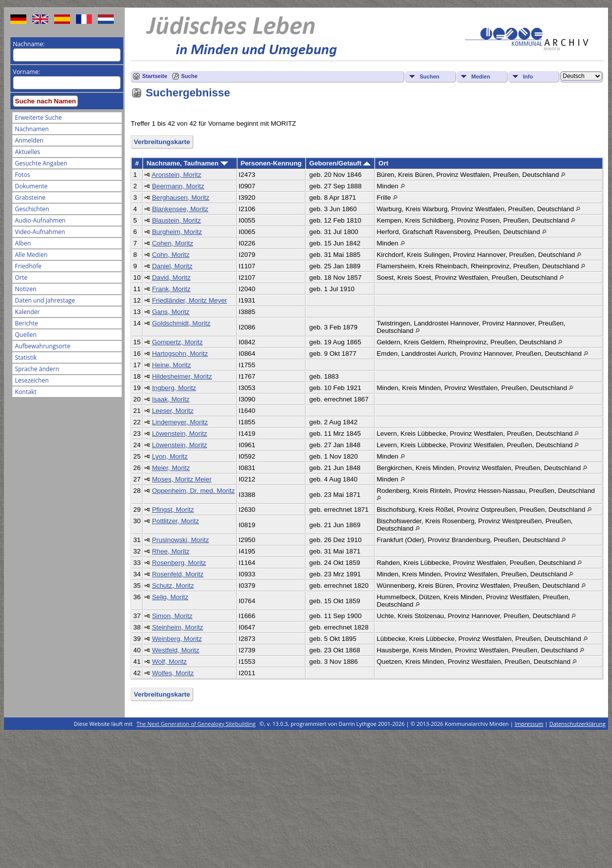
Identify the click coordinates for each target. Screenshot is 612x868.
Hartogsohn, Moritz (180, 354)
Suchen (430, 77)
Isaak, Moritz (171, 399)
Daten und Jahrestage (45, 300)
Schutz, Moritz (173, 586)
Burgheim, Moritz (177, 232)
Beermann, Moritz (178, 186)
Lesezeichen (32, 380)
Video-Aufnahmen (40, 232)
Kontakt (26, 392)
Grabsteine (30, 197)
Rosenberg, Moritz (179, 563)
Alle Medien (31, 255)
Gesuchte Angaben (41, 163)
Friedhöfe (28, 266)
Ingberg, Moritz (174, 388)
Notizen (26, 289)
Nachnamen (32, 129)
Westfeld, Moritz (176, 650)
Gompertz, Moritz (177, 342)
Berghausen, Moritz (181, 197)
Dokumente (31, 186)
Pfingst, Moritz (173, 510)
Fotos (23, 175)
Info (528, 77)
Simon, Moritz (172, 616)
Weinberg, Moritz (177, 639)
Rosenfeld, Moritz (178, 574)
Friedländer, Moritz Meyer (190, 300)
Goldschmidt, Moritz (181, 323)
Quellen (26, 335)
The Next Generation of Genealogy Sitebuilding (196, 724)
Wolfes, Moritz (173, 673)
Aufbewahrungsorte (42, 346)
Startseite (154, 76)
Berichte (27, 323)
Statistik (26, 357)
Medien (481, 77)
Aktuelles (28, 152)
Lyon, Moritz (170, 456)
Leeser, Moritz (173, 411)
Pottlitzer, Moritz (176, 521)
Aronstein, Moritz (176, 175)
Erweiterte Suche (38, 118)
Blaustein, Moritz (177, 220)
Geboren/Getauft (340, 163)
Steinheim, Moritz (178, 627)
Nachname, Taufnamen (187, 163)
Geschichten (32, 209)
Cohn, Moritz (171, 255)
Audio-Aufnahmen (40, 220)
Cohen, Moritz (173, 243)
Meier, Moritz (171, 468)
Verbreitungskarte (162, 142)
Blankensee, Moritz (180, 209)
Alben (23, 243)
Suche (190, 76)
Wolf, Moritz (169, 662)
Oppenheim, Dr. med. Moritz (193, 491)
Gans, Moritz (171, 312)
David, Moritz (171, 277)
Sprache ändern (37, 369)
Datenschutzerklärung (577, 724)
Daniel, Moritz (172, 266)
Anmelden (29, 140)
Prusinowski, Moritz (181, 540)
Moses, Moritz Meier (182, 479)
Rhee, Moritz (171, 551)
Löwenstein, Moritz (180, 434)
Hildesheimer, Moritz (182, 376)
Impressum (529, 724)
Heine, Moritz (172, 365)
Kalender (27, 312)
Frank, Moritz (171, 289)
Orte (21, 277)
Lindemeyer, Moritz (180, 422)
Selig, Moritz (170, 597)
